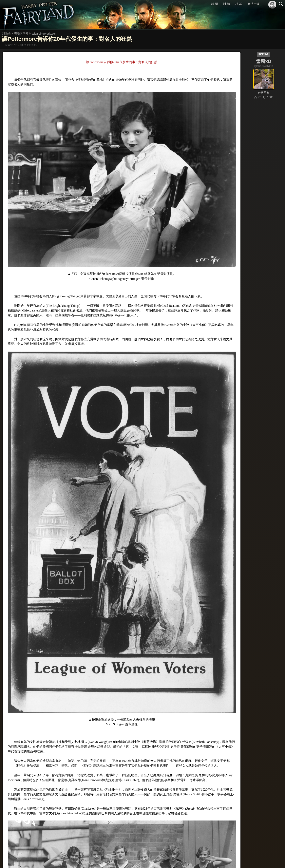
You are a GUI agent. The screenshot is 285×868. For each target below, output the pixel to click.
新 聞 (214, 4)
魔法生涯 (254, 4)
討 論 (227, 4)
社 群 (239, 4)
